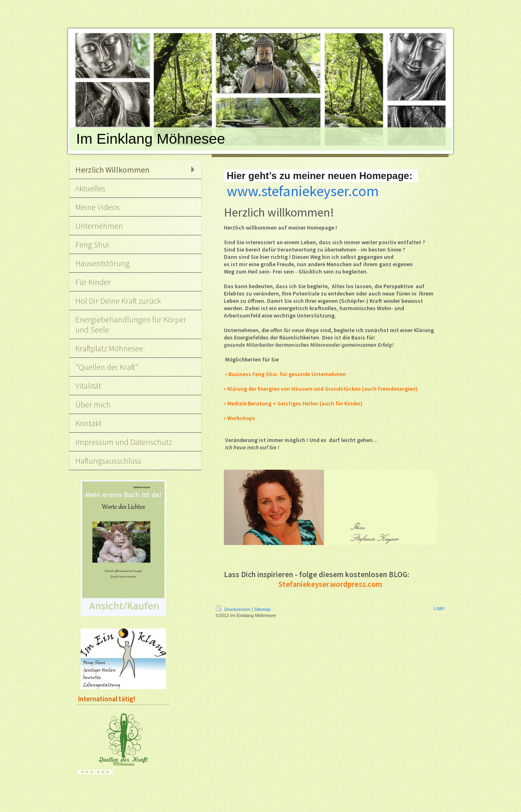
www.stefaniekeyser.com (303, 191)
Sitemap (262, 609)
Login (439, 608)
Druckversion (234, 609)
